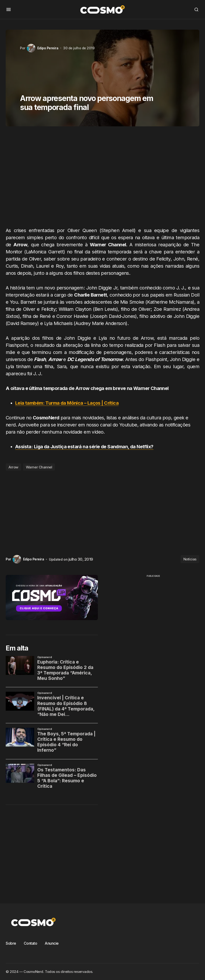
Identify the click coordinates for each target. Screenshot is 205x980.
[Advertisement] (102, 179)
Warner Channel (39, 467)
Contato (31, 943)
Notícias (190, 559)
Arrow (13, 467)
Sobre (11, 943)
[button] (9, 9)
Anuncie (52, 943)
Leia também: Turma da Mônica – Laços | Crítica (67, 403)
